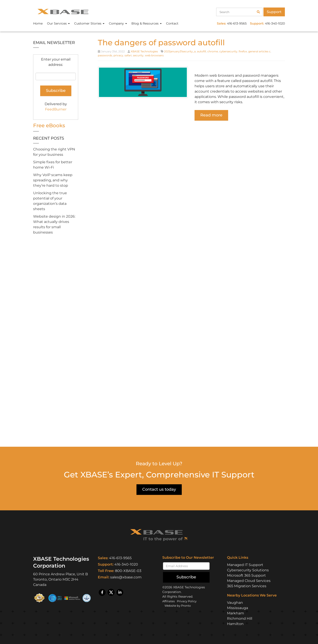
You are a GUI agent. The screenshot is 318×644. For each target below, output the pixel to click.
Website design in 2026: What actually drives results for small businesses (54, 224)
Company (118, 23)
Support (274, 12)
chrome (213, 51)
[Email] (186, 566)
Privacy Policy (189, 601)
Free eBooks (50, 125)
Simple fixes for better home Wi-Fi (53, 165)
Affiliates (169, 601)
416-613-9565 (120, 558)
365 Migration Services (247, 586)
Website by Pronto (179, 605)
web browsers (154, 55)
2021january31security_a (180, 51)
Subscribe (186, 577)
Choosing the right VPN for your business (54, 152)
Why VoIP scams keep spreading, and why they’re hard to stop (53, 180)
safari (128, 55)
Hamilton (235, 624)
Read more (211, 115)
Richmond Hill (240, 618)
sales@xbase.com (126, 577)
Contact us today (159, 489)
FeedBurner (56, 109)
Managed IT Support (245, 565)
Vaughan (235, 602)
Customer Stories (89, 23)
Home (38, 23)
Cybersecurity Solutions (248, 570)
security (138, 55)
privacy (118, 55)
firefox (243, 51)
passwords (105, 55)
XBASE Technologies (144, 51)
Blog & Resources (147, 23)
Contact (172, 23)
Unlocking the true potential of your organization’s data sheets (50, 201)
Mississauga (238, 608)
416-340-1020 (126, 564)
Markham (236, 613)
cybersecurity (228, 51)
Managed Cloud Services (249, 580)
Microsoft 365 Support (246, 575)
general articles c (259, 51)
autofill (202, 51)
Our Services (58, 23)
